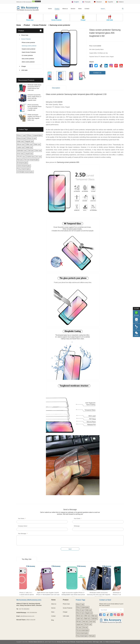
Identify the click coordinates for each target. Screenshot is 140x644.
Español (109, 2)
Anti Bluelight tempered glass (25, 172)
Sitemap (59, 642)
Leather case (21, 148)
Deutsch (98, 2)
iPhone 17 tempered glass (35, 135)
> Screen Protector (39, 25)
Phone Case (25, 35)
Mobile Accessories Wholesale (113, 642)
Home (50, 9)
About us (65, 9)
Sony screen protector (28, 59)
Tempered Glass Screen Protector (84, 642)
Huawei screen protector (29, 49)
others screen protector (28, 62)
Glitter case (29, 144)
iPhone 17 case (21, 135)
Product (57, 9)
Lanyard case (29, 154)
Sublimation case (22, 151)
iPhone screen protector (28, 43)
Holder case (20, 141)
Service (73, 9)
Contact (87, 9)
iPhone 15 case (32, 138)
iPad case (20, 160)
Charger (24, 66)
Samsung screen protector (29, 46)
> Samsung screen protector (59, 25)
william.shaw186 (31, 620)
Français (86, 2)
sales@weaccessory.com (27, 616)
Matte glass (92, 636)
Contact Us (97, 73)
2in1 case (38, 157)
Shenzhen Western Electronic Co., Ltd (37, 642)
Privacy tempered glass (23, 169)
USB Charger (96, 642)
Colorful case (30, 157)
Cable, (101, 642)
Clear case (38, 151)
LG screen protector (27, 55)
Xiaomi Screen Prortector (29, 52)
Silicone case (21, 144)
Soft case (31, 151)
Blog (53, 620)
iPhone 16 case (21, 138)
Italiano (120, 2)
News (80, 9)
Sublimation (94, 619)
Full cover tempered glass (31, 160)
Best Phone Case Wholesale (68, 642)
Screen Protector (26, 39)
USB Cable (24, 70)
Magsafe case (29, 141)
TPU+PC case (21, 157)
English (75, 2)
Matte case (37, 144)
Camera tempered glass (24, 166)
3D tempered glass (22, 163)
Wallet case (29, 148)
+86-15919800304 (32, 613)
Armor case (20, 154)
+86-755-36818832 (24, 609)
